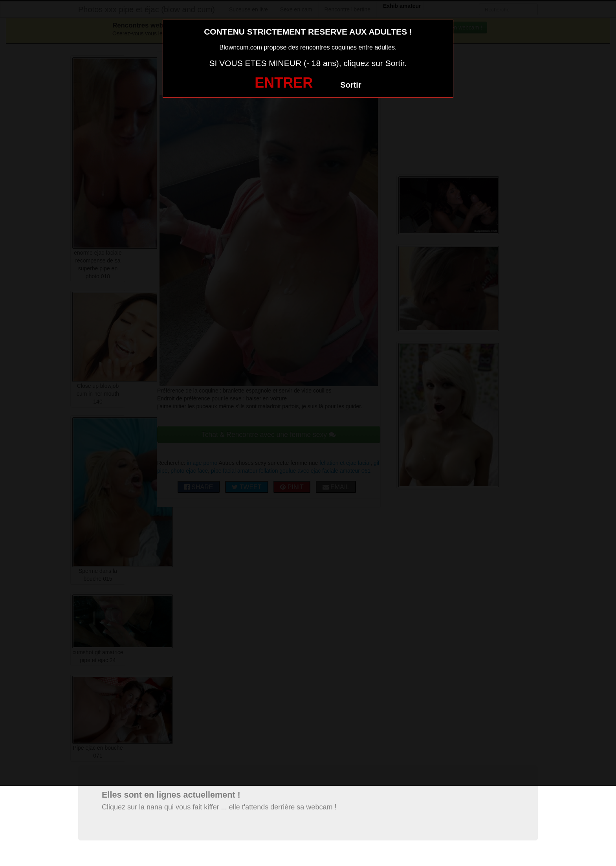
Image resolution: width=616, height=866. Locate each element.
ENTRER (284, 83)
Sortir (351, 85)
